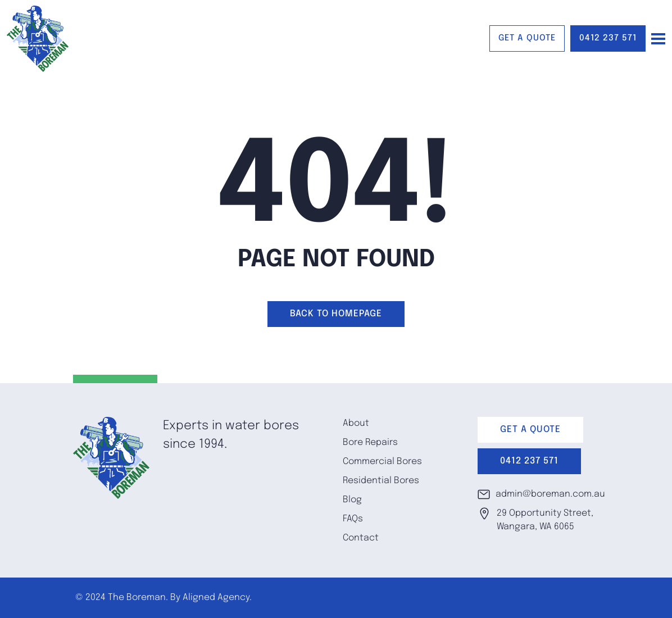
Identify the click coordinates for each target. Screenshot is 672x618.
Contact (361, 538)
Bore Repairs (370, 442)
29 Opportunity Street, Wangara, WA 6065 (535, 519)
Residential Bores (381, 481)
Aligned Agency (216, 597)
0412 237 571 (608, 38)
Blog (352, 500)
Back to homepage (336, 314)
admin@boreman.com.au (538, 494)
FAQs (353, 519)
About (356, 423)
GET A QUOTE (527, 38)
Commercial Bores (382, 462)
